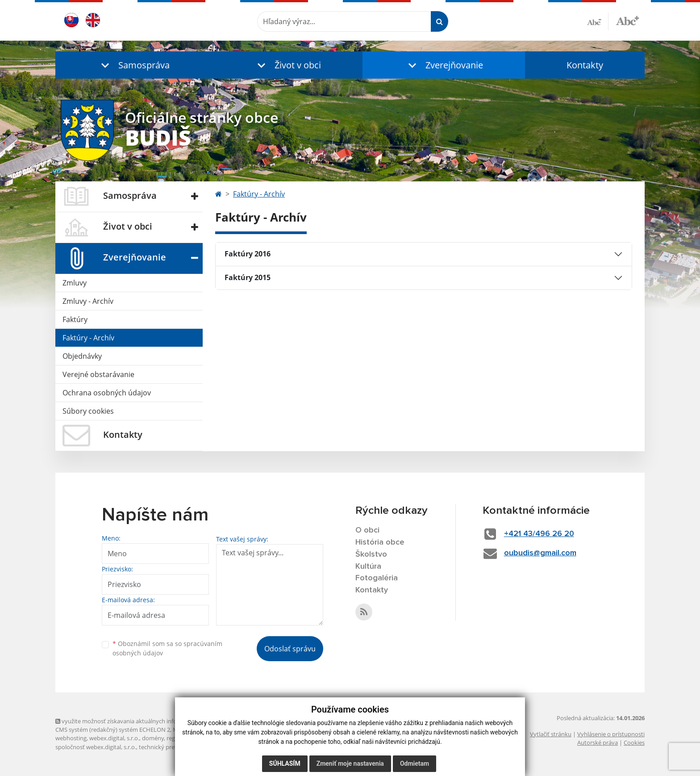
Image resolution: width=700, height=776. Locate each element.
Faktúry (75, 319)
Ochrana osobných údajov (107, 393)
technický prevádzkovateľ (173, 747)
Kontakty (585, 65)
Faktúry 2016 (248, 254)
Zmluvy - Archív (88, 301)
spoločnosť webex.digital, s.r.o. (96, 747)
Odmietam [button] (415, 763)
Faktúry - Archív (88, 338)
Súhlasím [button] (285, 763)
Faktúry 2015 (248, 277)
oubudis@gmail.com (540, 553)
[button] (133, 65)
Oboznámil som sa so (167, 648)
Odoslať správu (290, 649)
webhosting (71, 738)
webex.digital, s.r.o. (114, 738)
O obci (367, 530)
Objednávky (82, 356)
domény (153, 738)
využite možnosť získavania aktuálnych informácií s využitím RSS (144, 721)
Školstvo (371, 554)
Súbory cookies (88, 411)
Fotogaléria (377, 578)
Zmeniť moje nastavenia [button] (350, 763)
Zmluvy (75, 283)
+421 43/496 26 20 (539, 534)
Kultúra (368, 566)
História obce (380, 542)
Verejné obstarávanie (98, 374)
